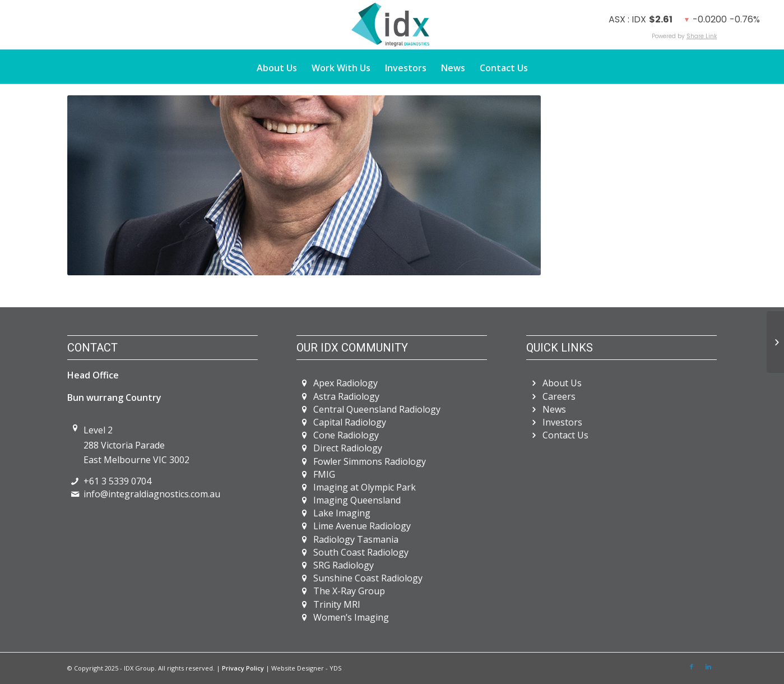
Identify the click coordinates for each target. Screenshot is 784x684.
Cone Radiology (346, 435)
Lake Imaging (342, 513)
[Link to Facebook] (692, 667)
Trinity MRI (337, 604)
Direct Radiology (348, 448)
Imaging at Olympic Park (365, 487)
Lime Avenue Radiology (362, 526)
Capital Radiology (350, 422)
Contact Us (565, 435)
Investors (562, 422)
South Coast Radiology (361, 552)
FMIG (324, 474)
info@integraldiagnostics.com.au (152, 494)
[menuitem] (277, 67)
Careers (559, 396)
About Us (562, 383)
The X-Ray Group (349, 591)
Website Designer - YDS (306, 668)
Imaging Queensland (357, 500)
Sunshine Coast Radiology (368, 578)
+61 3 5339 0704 (117, 481)
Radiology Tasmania (356, 539)
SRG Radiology (344, 565)
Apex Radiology (345, 383)
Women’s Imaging (351, 617)
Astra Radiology (346, 396)
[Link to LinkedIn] (708, 667)
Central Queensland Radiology (377, 409)
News (554, 409)
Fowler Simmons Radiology (370, 461)
